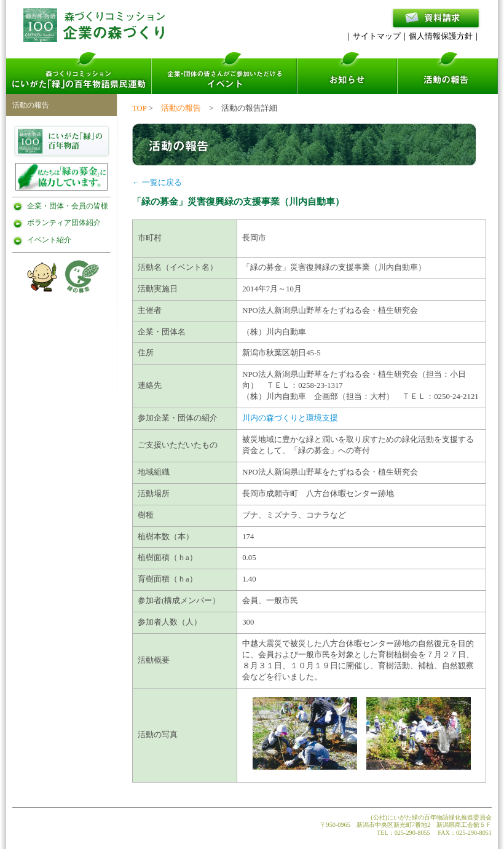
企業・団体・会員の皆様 (68, 206)
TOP (139, 108)
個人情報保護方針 (441, 36)
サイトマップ (377, 36)
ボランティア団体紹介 (64, 223)
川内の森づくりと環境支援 (290, 418)
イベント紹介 (49, 240)
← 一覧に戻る (157, 183)
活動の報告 (181, 108)
